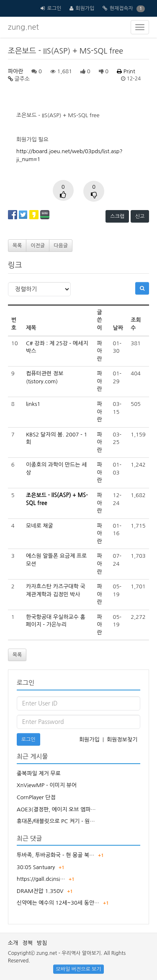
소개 (13, 943)
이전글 (38, 246)
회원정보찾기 (122, 740)
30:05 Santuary (36, 867)
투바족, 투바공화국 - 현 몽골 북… (56, 855)
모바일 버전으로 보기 (78, 969)
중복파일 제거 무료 (39, 773)
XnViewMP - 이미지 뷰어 (47, 785)
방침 (42, 943)
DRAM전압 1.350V (40, 891)
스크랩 (117, 216)
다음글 (61, 246)
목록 (17, 246)
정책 (27, 943)
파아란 (16, 71)
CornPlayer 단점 (36, 797)
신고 (140, 216)
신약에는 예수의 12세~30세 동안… (58, 903)
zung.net (23, 27)
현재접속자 (121, 8)
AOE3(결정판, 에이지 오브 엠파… (56, 809)
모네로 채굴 (40, 526)
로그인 (54, 8)
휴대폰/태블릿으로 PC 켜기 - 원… (56, 821)
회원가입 (85, 8)
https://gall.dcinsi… (41, 879)
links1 (33, 404)
